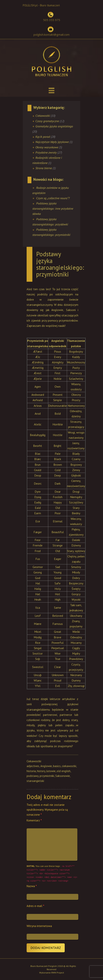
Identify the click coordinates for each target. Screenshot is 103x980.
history (41, 771)
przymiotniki (47, 776)
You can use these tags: (52, 874)
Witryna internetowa (39, 926)
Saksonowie (63, 776)
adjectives (33, 766)
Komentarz (34, 820)
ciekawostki (69, 766)
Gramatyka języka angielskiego (54, 126)
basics (57, 766)
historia (31, 771)
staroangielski (35, 781)
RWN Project (58, 973)
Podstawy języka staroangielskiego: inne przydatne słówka (53, 208)
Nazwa (32, 886)
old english (64, 771)
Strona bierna (44, 168)
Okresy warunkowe (47, 147)
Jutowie (51, 771)
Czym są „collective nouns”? (53, 198)
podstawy (33, 776)
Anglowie (46, 766)
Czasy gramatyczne (47, 121)
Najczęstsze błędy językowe (52, 142)
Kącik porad (43, 137)
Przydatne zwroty (46, 152)
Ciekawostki (43, 116)
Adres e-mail (35, 906)
